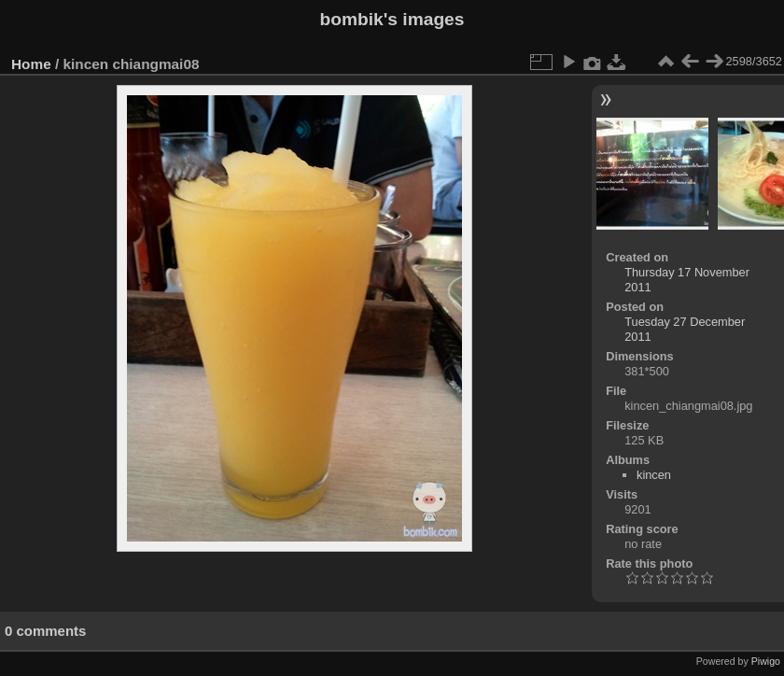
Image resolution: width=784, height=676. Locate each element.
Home (31, 64)
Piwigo (766, 661)
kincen (654, 475)
